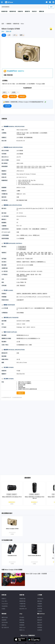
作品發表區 (5, 606)
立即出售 (7, 106)
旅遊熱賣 (4, 620)
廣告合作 (40, 622)
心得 (9, 35)
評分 (3, 31)
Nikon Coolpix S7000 (12, 529)
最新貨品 (22, 620)
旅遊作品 (4, 625)
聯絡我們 (40, 620)
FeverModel (5, 604)
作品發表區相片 (28, 88)
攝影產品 (40, 601)
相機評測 (20, 11)
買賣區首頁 (40, 599)
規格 (4, 35)
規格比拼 (22, 96)
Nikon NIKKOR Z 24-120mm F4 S (12, 497)
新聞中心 (4, 599)
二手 (15, 35)
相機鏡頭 (9, 24)
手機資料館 (22, 604)
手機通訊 (40, 604)
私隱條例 (40, 630)
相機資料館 (4, 11)
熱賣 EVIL (22, 630)
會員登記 (40, 625)
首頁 (3, 24)
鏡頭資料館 (13, 11)
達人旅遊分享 (5, 628)
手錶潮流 (40, 611)
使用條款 (40, 628)
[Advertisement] (28, 415)
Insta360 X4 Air (12, 556)
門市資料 (22, 617)
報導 (22, 35)
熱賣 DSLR (22, 628)
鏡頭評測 (27, 11)
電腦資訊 (40, 606)
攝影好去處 (5, 617)
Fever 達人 (5, 601)
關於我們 (40, 617)
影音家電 (40, 609)
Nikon (22, 24)
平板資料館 (22, 606)
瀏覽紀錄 (42, 11)
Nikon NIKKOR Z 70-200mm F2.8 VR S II (35, 498)
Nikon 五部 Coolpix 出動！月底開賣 (36, 574)
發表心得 (9, 31)
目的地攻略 (5, 622)
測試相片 (34, 11)
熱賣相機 (22, 622)
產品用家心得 (23, 609)
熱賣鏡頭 (22, 625)
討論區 (3, 609)
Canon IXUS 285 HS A (34, 556)
